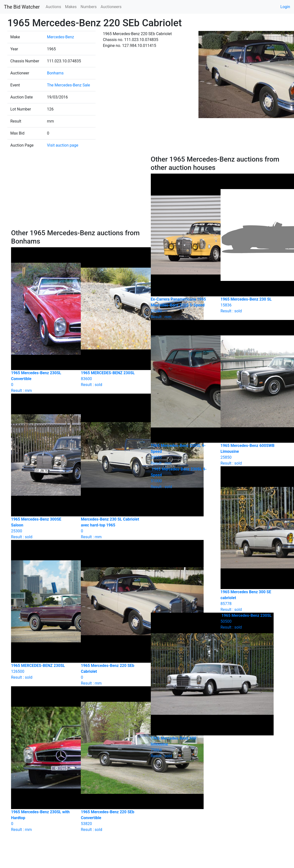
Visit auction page (63, 145)
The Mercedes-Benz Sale (68, 85)
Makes (71, 7)
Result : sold (182, 478)
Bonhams (55, 73)
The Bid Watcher (22, 7)
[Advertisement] (77, 192)
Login (285, 7)
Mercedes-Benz (60, 37)
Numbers (89, 7)
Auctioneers (111, 7)
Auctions (53, 7)
